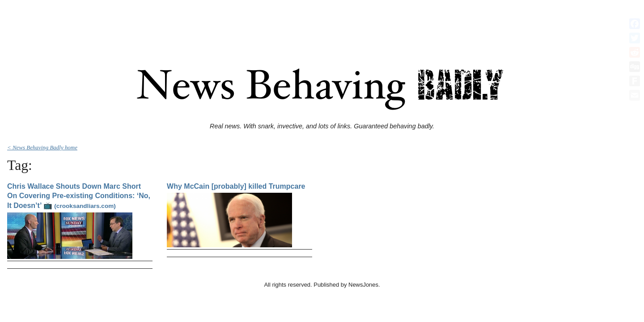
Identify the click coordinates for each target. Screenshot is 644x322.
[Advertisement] (322, 24)
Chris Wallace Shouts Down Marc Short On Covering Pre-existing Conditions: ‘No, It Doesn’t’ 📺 (79, 196)
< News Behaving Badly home (42, 147)
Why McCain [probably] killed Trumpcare (236, 186)
